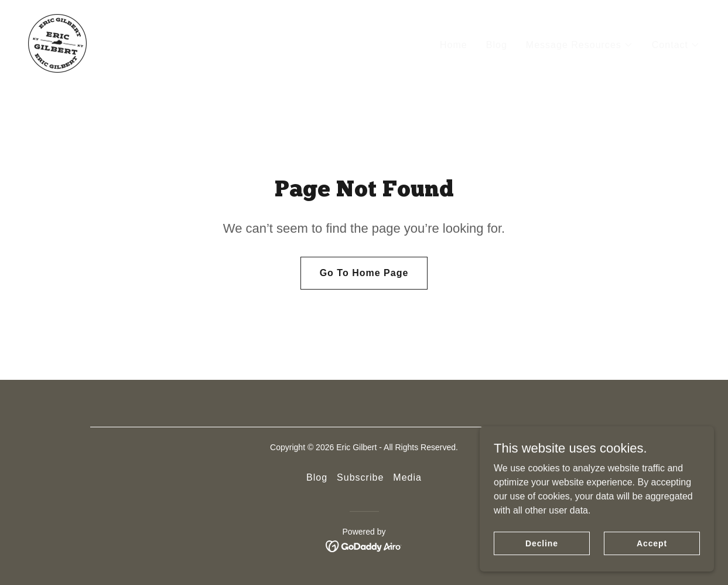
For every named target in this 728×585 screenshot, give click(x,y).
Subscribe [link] (360, 477)
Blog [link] (497, 45)
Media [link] (407, 477)
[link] (57, 42)
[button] (580, 45)
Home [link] (454, 45)
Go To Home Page (364, 273)
